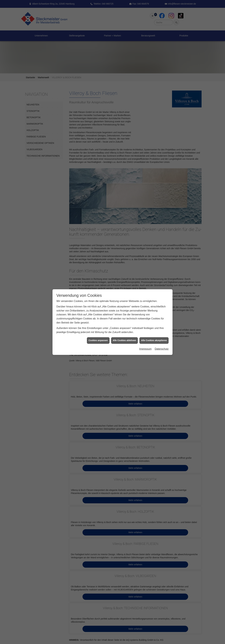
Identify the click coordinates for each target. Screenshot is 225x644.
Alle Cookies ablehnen (124, 262)
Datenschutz (162, 271)
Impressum (145, 271)
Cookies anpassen (98, 262)
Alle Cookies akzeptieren (154, 262)
